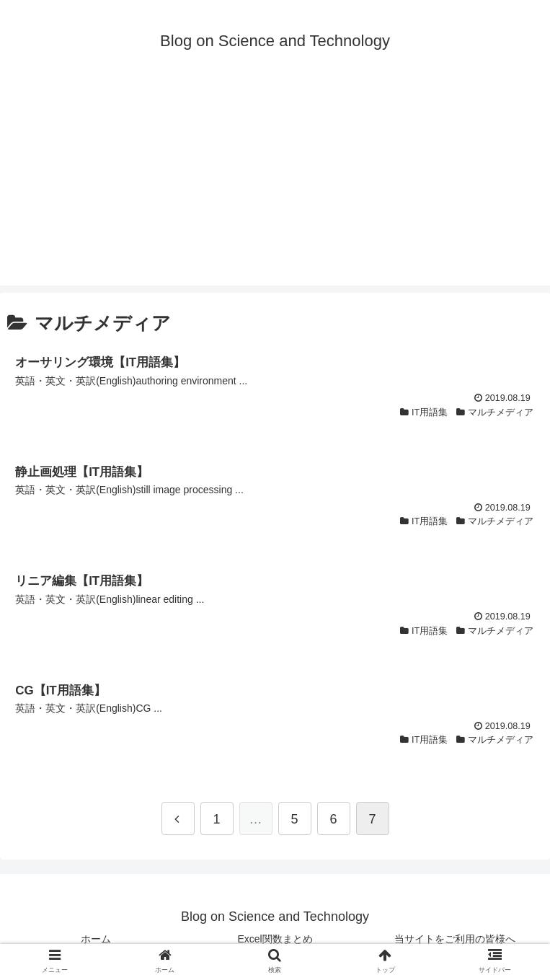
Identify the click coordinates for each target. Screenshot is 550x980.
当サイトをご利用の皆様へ (455, 939)
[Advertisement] (275, 185)
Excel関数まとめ (275, 939)
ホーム (96, 939)
